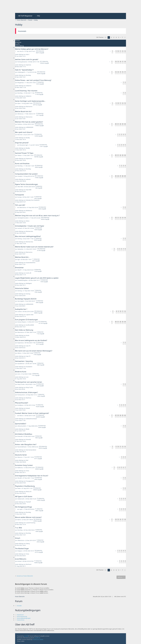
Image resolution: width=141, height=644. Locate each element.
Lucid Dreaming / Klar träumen (26, 91)
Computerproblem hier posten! (26, 174)
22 (116, 415)
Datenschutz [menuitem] (21, 620)
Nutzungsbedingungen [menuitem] (24, 618)
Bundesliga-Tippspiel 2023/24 (26, 299)
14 (116, 61)
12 (123, 51)
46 (118, 176)
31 (118, 124)
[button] (106, 37)
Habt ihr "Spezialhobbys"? (24, 70)
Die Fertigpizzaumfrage (24, 507)
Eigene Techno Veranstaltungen (27, 184)
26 (125, 415)
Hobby (19, 25)
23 (118, 415)
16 (120, 61)
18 (125, 61)
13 (125, 51)
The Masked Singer (22, 549)
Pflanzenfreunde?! (22, 403)
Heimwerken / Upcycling (24, 361)
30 (116, 124)
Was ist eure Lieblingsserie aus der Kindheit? (31, 340)
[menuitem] (24, 16)
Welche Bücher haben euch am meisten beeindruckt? (34, 247)
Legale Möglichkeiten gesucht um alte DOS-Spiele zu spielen (37, 278)
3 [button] (114, 37)
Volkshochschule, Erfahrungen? (26, 392)
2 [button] (111, 37)
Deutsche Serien (21, 455)
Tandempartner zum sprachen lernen (29, 382)
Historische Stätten (22, 288)
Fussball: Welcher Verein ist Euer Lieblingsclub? (32, 413)
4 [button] (116, 37)
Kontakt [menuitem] (19, 606)
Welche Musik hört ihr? (23, 111)
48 (123, 176)
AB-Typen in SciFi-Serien (24, 496)
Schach (18, 538)
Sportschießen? (21, 424)
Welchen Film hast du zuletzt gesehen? (29, 122)
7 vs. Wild (19, 528)
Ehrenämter (19, 268)
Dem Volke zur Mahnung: (24, 330)
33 (123, 124)
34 (125, 124)
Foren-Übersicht (20, 596)
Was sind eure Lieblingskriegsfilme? (28, 236)
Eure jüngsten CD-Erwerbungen (27, 320)
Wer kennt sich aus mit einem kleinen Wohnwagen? (34, 351)
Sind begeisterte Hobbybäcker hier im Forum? (32, 476)
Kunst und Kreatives (22, 164)
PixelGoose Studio (38, 639)
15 (118, 61)
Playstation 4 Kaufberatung (25, 486)
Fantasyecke (20, 195)
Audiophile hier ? (21, 309)
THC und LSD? (20, 205)
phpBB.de (37, 638)
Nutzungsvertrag (22, 616)
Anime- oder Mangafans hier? (26, 444)
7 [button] (122, 37)
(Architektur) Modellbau (24, 434)
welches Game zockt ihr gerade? (27, 59)
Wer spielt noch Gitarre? (24, 132)
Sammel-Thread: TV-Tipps (24, 153)
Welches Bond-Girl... (22, 257)
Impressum (20, 615)
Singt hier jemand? (22, 143)
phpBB (26, 636)
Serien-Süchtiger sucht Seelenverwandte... (30, 101)
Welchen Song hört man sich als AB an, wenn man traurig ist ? (37, 216)
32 (120, 124)
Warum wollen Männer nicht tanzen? (28, 517)
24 (120, 415)
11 (120, 51)
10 (118, 51)
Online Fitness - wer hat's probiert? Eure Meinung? (33, 80)
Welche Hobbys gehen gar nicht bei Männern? (32, 49)
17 (123, 61)
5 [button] (119, 37)
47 (120, 176)
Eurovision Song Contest (24, 465)
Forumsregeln (22, 31)
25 (123, 415)
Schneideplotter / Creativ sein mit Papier (30, 226)
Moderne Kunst (21, 372)
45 (116, 176)
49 (125, 176)
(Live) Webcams (21, 559)
